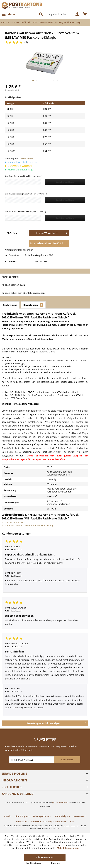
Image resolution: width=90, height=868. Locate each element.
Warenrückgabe (62, 816)
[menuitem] (8, 14)
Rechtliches (61, 822)
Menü (8, 14)
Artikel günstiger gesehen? (19, 250)
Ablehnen (56, 863)
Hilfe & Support (22, 816)
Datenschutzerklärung (41, 822)
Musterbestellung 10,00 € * (49, 243)
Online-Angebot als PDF (39, 255)
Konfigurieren (33, 863)
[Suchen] (41, 14)
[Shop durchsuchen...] (54, 14)
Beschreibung (10, 305)
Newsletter (79, 816)
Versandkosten (28, 158)
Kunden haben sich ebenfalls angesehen (23, 293)
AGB (72, 822)
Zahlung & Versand (42, 816)
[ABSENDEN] (67, 760)
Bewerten (12, 255)
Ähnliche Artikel (10, 277)
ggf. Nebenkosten (60, 802)
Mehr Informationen (68, 848)
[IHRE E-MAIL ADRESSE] (32, 760)
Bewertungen (33, 305)
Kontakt (7, 816)
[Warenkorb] (85, 14)
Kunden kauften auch (13, 285)
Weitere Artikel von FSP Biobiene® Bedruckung (28, 525)
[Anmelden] (77, 14)
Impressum (22, 822)
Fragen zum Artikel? (13, 522)
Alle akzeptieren (45, 857)
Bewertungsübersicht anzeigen (57, 723)
